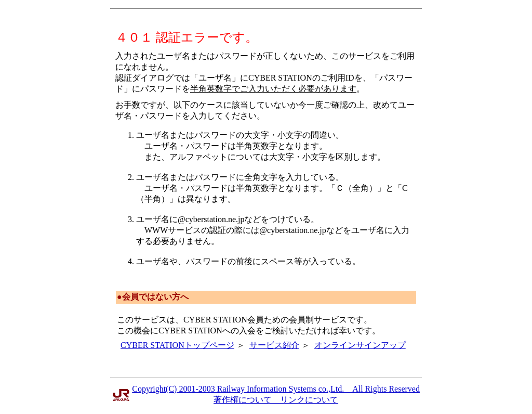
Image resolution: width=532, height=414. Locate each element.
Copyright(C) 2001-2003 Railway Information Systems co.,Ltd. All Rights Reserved (276, 389)
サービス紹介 (274, 345)
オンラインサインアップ (360, 345)
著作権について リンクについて (276, 400)
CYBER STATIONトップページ (177, 345)
